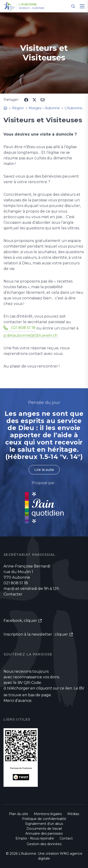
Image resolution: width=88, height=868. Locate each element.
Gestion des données (44, 844)
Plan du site (19, 814)
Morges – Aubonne (32, 8)
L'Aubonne (28, 4)
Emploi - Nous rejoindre (35, 838)
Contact (66, 838)
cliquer (30, 621)
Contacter (13, 594)
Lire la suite (44, 470)
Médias (73, 814)
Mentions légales (48, 814)
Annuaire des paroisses (44, 833)
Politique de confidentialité (44, 819)
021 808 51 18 (23, 328)
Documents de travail (44, 829)
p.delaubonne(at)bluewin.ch (31, 335)
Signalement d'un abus (44, 824)
